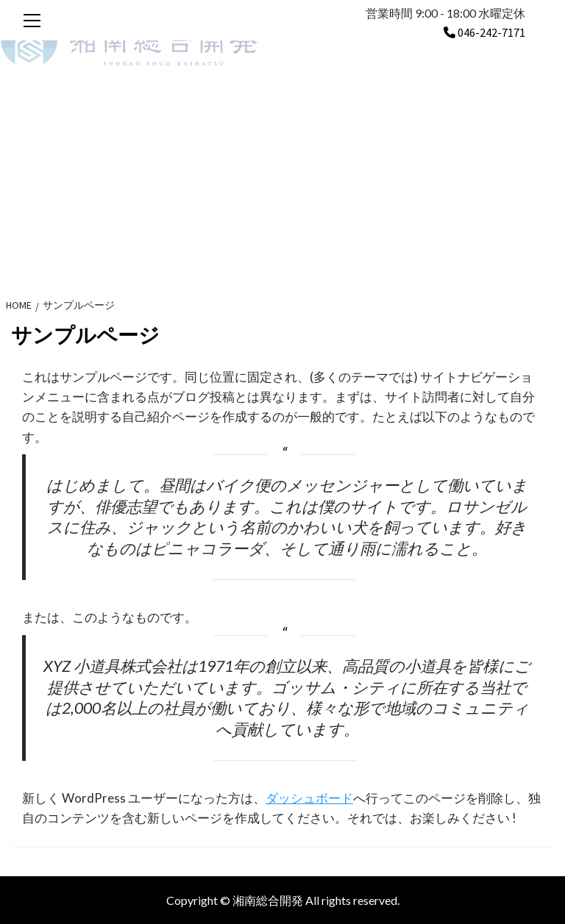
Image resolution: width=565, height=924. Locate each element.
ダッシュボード (309, 798)
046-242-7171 (484, 32)
